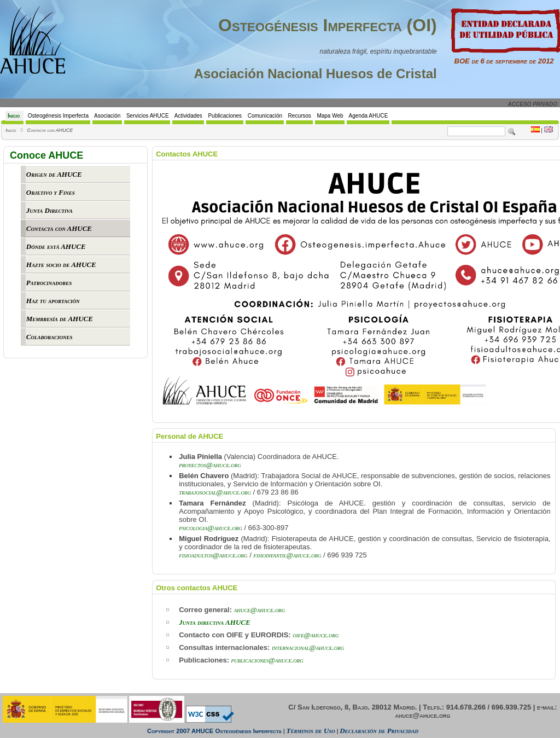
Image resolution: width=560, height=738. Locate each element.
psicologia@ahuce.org (211, 528)
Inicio (11, 130)
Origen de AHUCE (54, 174)
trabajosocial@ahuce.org (215, 492)
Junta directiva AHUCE (214, 622)
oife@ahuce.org (316, 635)
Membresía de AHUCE (60, 319)
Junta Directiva (49, 210)
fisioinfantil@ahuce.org (287, 555)
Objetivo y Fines (51, 192)
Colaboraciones (49, 337)
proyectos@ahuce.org (210, 465)
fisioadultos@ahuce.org (213, 555)
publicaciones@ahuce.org (267, 660)
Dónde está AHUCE (56, 246)
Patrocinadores (49, 283)
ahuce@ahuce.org (260, 610)
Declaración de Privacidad (379, 731)
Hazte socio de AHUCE (61, 265)
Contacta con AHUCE (50, 130)
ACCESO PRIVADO (533, 104)
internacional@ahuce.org (308, 647)
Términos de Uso (311, 731)
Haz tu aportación (53, 301)
